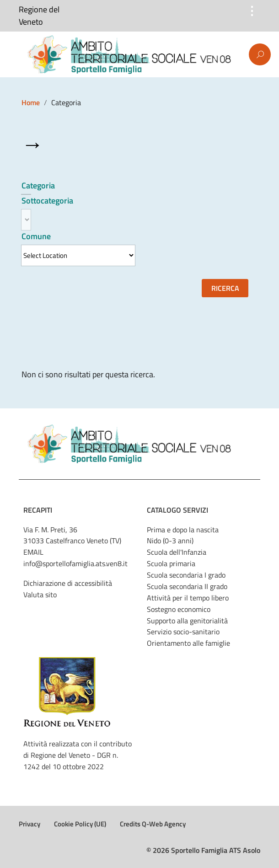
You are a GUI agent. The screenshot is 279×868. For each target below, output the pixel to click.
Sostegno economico (179, 609)
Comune (36, 236)
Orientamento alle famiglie (188, 643)
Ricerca (225, 288)
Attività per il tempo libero (188, 598)
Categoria (38, 185)
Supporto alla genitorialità (187, 621)
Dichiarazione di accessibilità (68, 583)
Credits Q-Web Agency (153, 824)
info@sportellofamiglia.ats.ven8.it (75, 563)
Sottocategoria (47, 201)
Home (31, 102)
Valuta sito (40, 595)
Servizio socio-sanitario (183, 632)
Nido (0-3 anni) (170, 541)
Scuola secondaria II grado (187, 586)
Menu (21, 55)
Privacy (30, 824)
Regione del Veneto (39, 16)
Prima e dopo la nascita (183, 530)
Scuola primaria (171, 563)
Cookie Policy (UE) (80, 824)
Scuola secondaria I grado (186, 575)
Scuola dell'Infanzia (177, 552)
